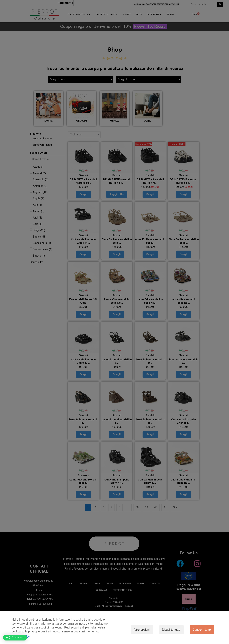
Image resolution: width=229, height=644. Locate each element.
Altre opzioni (142, 630)
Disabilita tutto (171, 630)
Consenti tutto (202, 630)
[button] (15, 638)
